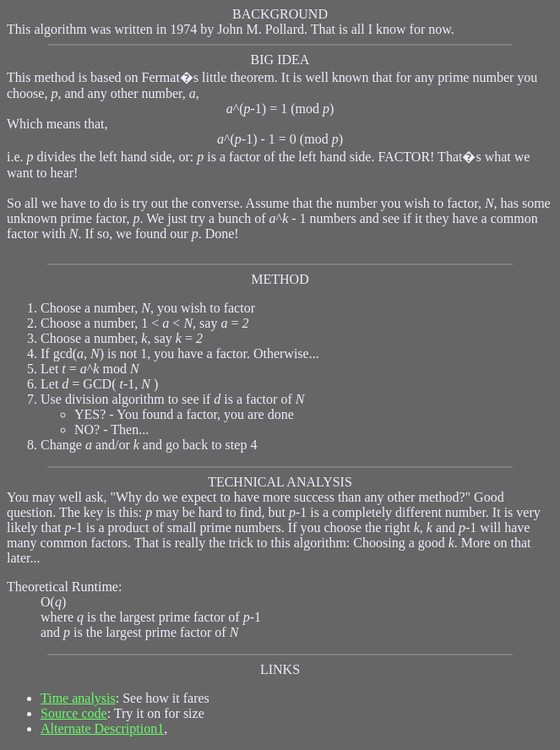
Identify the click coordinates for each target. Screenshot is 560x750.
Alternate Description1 (102, 728)
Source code (74, 713)
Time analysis (78, 698)
